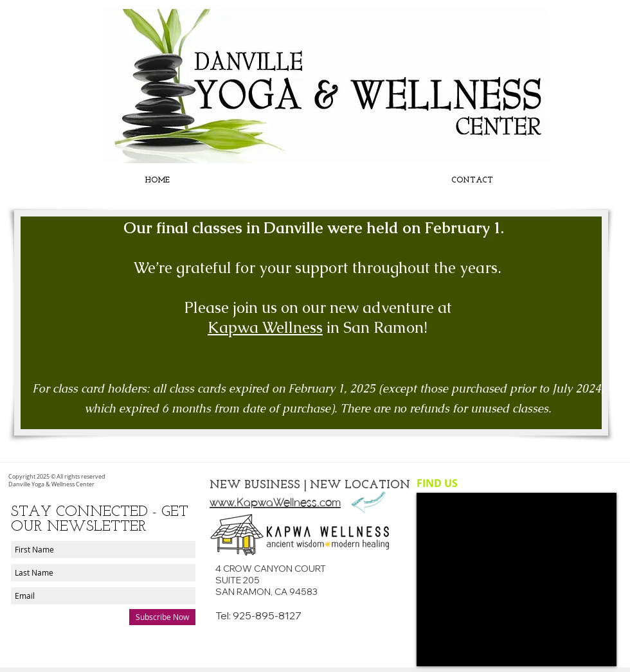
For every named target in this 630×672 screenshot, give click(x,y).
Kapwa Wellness (265, 327)
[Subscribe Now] (162, 617)
